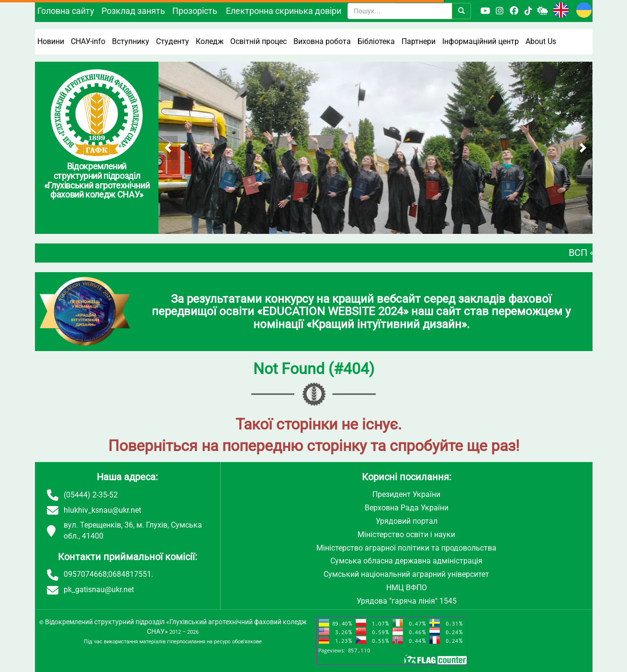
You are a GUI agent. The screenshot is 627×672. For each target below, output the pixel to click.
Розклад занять (133, 11)
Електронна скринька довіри (284, 11)
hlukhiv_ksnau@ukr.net (102, 510)
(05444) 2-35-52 (91, 495)
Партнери (419, 41)
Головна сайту (66, 11)
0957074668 (85, 574)
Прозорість (195, 11)
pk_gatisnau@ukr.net (99, 589)
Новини (51, 41)
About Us (541, 41)
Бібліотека (376, 41)
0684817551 (130, 574)
